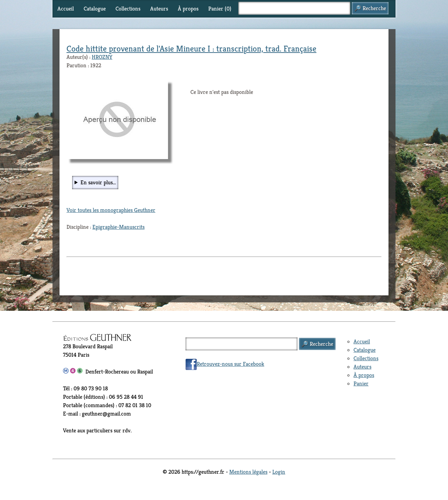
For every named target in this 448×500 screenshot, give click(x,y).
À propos (188, 9)
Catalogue (95, 9)
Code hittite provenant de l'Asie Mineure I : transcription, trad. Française (191, 49)
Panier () (220, 9)
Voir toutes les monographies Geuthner (111, 210)
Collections (128, 9)
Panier (361, 383)
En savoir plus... (98, 182)
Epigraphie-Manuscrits (118, 227)
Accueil (66, 9)
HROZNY (102, 57)
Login (279, 472)
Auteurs (159, 9)
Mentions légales (248, 472)
